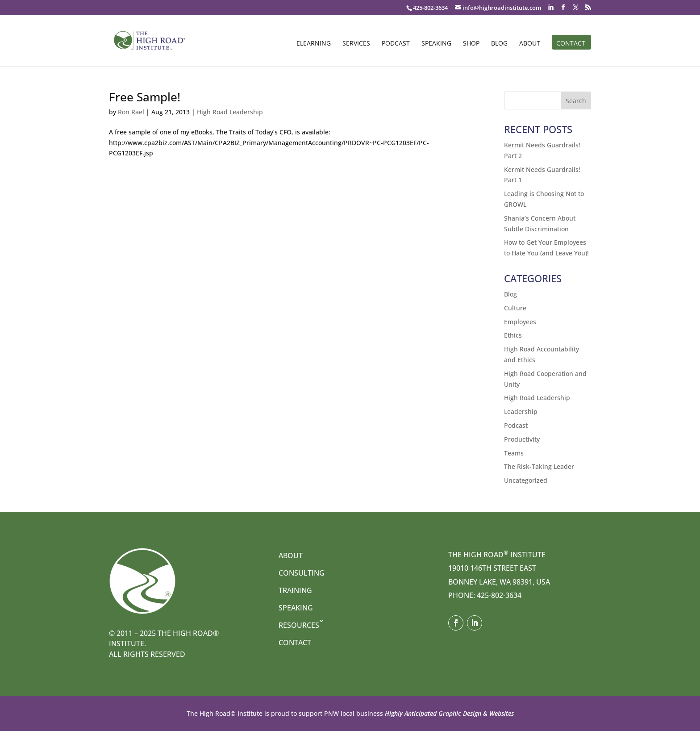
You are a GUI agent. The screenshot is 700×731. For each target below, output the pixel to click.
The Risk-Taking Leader (539, 466)
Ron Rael (131, 112)
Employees (520, 322)
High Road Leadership (230, 112)
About (530, 44)
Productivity (522, 439)
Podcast (396, 44)
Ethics (513, 335)
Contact (571, 44)
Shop (471, 44)
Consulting (302, 573)
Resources (299, 625)
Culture (515, 308)
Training (295, 590)
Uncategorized (526, 480)
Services (356, 44)
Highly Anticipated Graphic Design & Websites (448, 713)
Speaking (436, 44)
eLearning (314, 44)
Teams (514, 453)
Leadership (521, 411)
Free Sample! (145, 97)
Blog (499, 44)
